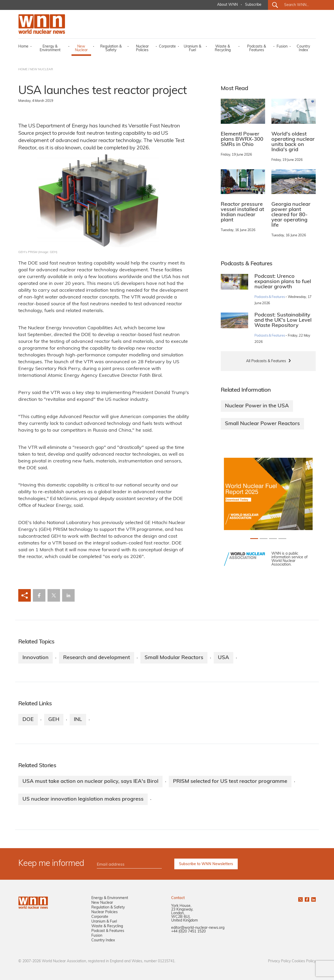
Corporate (167, 47)
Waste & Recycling (223, 48)
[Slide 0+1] (254, 539)
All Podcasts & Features (266, 361)
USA (223, 658)
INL (78, 720)
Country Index (303, 48)
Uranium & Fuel (192, 48)
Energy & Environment (50, 48)
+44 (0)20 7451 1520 (188, 932)
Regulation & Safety (111, 48)
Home (23, 47)
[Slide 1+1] (264, 539)
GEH (54, 720)
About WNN (227, 5)
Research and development (97, 658)
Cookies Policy (304, 961)
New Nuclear (81, 48)
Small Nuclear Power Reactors (262, 424)
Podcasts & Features (257, 48)
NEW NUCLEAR (41, 69)
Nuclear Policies (142, 48)
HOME (23, 69)
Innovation (35, 658)
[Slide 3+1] (282, 539)
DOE (28, 720)
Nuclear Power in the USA (257, 406)
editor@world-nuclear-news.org (198, 928)
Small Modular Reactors (174, 658)
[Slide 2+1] (273, 539)
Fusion (282, 47)
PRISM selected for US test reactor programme (230, 782)
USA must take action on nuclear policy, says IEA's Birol (90, 782)
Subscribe (253, 5)
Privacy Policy (279, 961)
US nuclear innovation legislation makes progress (83, 799)
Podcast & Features (108, 931)
